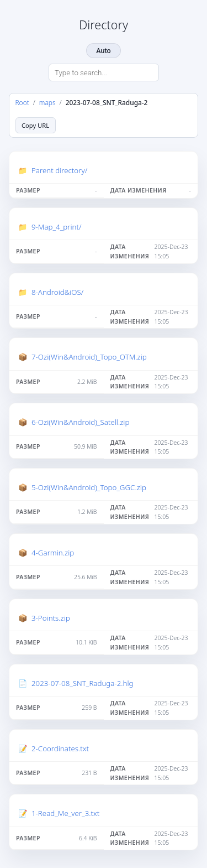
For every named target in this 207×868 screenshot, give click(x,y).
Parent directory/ (59, 170)
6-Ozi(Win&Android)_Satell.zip (80, 422)
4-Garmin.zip (53, 553)
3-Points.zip (51, 618)
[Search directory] (104, 72)
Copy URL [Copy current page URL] (35, 125)
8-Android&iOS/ (57, 292)
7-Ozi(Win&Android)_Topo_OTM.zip (89, 357)
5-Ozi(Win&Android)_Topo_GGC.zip (89, 487)
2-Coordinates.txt (60, 749)
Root (22, 102)
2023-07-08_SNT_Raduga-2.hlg (83, 683)
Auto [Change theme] (103, 51)
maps (47, 102)
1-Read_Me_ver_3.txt (65, 813)
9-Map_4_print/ (57, 227)
